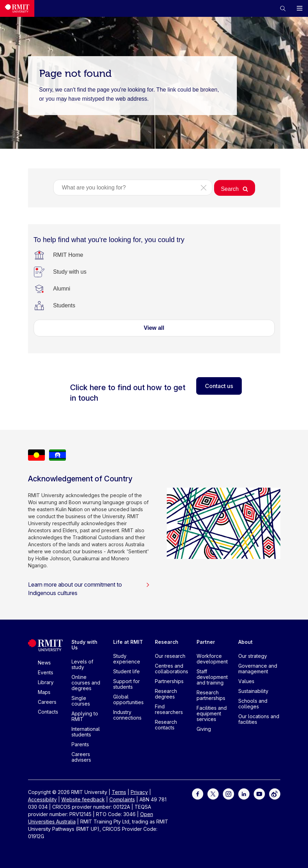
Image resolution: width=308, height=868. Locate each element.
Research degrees (166, 694)
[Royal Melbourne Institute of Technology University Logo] (17, 8)
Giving (204, 729)
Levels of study (82, 664)
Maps (44, 692)
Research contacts (166, 725)
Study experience (127, 659)
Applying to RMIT (85, 716)
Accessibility (42, 799)
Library (46, 682)
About (245, 642)
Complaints (122, 799)
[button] (283, 8)
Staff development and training (212, 677)
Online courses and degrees (86, 683)
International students (86, 732)
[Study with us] (70, 272)
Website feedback (83, 799)
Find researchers (169, 709)
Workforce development (212, 659)
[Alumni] (62, 289)
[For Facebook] (198, 793)
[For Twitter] (213, 793)
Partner (206, 642)
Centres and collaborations (172, 669)
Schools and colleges (253, 704)
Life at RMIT (128, 642)
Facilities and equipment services (212, 713)
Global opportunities (128, 699)
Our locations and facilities (259, 719)
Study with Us (84, 645)
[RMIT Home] (68, 255)
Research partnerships (211, 695)
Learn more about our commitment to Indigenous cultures (89, 589)
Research (167, 642)
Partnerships (169, 681)
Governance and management (258, 669)
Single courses (81, 701)
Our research (170, 656)
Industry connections (127, 715)
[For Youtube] (259, 793)
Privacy (139, 792)
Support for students (126, 684)
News (44, 663)
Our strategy (253, 656)
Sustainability (253, 691)
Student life (126, 671)
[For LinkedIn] (244, 793)
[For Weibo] (275, 793)
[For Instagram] (228, 793)
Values (246, 681)
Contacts (48, 712)
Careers (47, 702)
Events (46, 672)
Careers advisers (81, 757)
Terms (119, 792)
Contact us (219, 386)
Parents (80, 744)
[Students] (64, 306)
